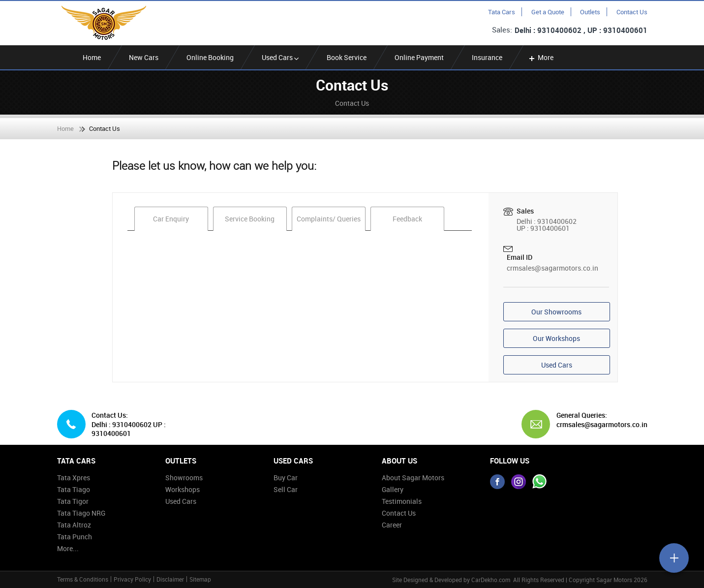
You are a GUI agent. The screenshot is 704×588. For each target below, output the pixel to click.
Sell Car (286, 489)
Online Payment (419, 57)
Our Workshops (556, 338)
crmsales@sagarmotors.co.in (552, 268)
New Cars (144, 57)
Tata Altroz (74, 525)
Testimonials (402, 501)
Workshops (183, 489)
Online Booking (210, 57)
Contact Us (632, 12)
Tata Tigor (73, 501)
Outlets (590, 12)
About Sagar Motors (413, 478)
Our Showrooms (556, 312)
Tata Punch (75, 537)
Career (392, 525)
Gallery (393, 489)
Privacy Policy (132, 579)
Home (92, 57)
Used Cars (280, 57)
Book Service (347, 57)
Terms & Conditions (83, 579)
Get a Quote (548, 12)
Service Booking (250, 219)
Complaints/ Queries (329, 219)
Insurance (487, 57)
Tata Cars (502, 12)
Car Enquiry (171, 219)
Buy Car (286, 478)
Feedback (407, 219)
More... (68, 548)
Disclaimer (170, 579)
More (540, 57)
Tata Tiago (74, 489)
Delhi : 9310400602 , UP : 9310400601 (581, 30)
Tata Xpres (74, 478)
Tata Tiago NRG (81, 513)
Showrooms (184, 478)
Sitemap (200, 579)
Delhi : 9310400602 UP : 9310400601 (129, 429)
